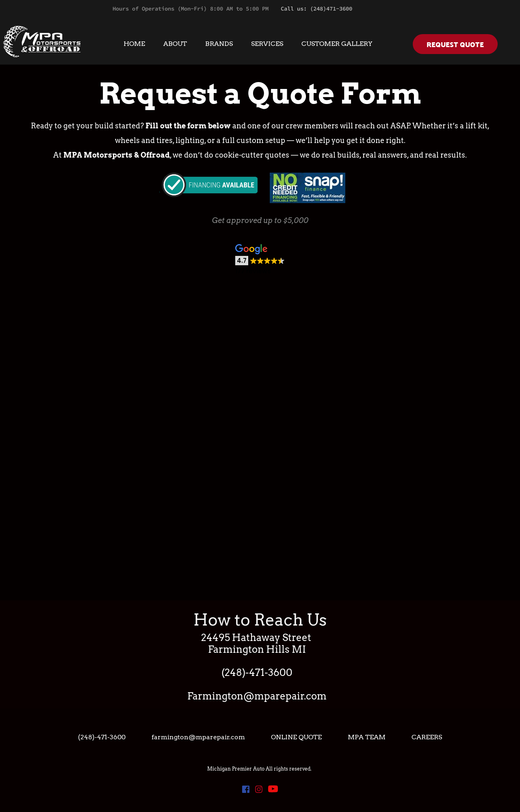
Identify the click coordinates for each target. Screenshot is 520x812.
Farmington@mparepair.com (257, 696)
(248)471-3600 (331, 9)
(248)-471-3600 (257, 672)
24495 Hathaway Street (257, 638)
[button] (260, 260)
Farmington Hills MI (257, 649)
